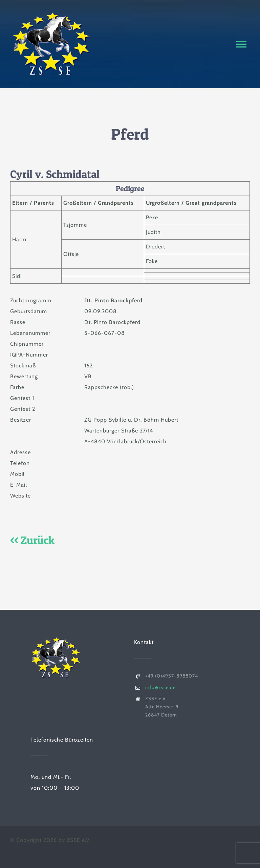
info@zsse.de (160, 687)
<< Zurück (32, 540)
